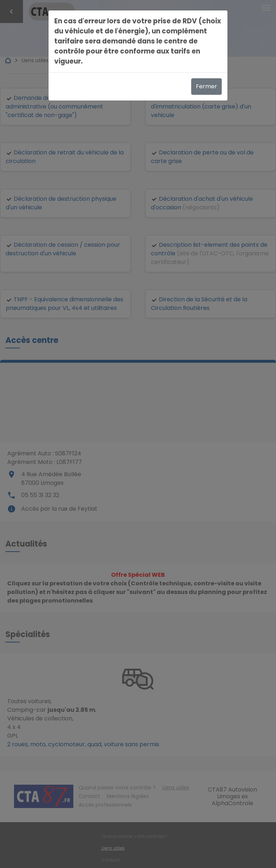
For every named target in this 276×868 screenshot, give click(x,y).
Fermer (206, 86)
